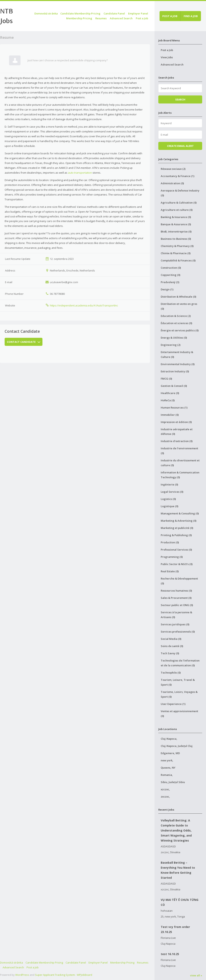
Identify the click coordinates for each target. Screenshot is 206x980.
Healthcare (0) (170, 393)
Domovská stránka (46, 13)
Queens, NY (168, 768)
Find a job (191, 16)
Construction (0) (171, 268)
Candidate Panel (114, 13)
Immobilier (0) (170, 415)
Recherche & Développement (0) (179, 581)
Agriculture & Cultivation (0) (179, 203)
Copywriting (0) (170, 275)
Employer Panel (138, 13)
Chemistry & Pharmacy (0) (177, 246)
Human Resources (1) (174, 408)
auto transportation (80, 173)
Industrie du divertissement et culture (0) (180, 463)
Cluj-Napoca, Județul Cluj (177, 746)
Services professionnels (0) (178, 632)
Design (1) (167, 289)
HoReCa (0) (168, 400)
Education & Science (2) (176, 316)
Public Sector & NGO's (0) (177, 564)
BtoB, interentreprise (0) (176, 231)
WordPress (22, 975)
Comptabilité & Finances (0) (178, 260)
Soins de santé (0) (172, 646)
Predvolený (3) (170, 282)
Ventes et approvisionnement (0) (179, 714)
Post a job (170, 16)
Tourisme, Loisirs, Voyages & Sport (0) (179, 694)
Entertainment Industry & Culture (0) (177, 354)
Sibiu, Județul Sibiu (173, 782)
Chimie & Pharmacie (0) (176, 253)
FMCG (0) (166, 379)
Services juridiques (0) (175, 624)
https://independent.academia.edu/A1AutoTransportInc (84, 305)
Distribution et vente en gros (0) (179, 306)
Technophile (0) (171, 673)
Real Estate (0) (170, 571)
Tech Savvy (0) (170, 653)
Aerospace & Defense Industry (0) (180, 193)
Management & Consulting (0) (180, 513)
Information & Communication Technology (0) (180, 475)
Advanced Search (121, 18)
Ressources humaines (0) (176, 591)
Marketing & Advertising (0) (179, 521)
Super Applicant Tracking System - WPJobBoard (64, 975)
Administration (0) (172, 183)
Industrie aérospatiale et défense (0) (177, 432)
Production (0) (170, 542)
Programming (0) (172, 557)
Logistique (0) (169, 506)
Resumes (101, 18)
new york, (167, 760)
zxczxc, (165, 797)
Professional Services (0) (176, 550)
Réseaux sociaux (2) (173, 169)
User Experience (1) (173, 704)
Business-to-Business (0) (176, 239)
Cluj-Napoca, (169, 739)
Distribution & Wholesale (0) (178, 297)
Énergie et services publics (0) (180, 330)
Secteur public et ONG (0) (177, 605)
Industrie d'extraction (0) (177, 441)
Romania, (167, 775)
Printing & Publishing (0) (176, 535)
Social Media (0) (171, 639)
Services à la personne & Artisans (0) (176, 615)
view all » (196, 975)
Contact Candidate (24, 342)
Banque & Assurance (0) (176, 224)
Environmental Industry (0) (178, 364)
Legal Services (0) (172, 492)
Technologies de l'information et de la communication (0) (180, 663)
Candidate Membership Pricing (80, 13)
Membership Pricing (79, 18)
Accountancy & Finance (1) (178, 176)
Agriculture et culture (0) (177, 210)
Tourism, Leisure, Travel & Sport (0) (178, 682)
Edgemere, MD (170, 753)
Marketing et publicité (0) (177, 528)
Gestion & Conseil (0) (174, 386)
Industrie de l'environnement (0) (179, 451)
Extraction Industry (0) (175, 371)
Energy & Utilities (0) (174, 338)
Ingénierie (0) (169, 484)
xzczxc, (165, 789)
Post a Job (142, 18)
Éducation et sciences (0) (176, 323)
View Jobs (167, 57)
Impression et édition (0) (176, 422)
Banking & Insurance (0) (176, 217)
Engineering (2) (171, 345)
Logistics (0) (168, 499)
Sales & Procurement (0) (176, 598)
